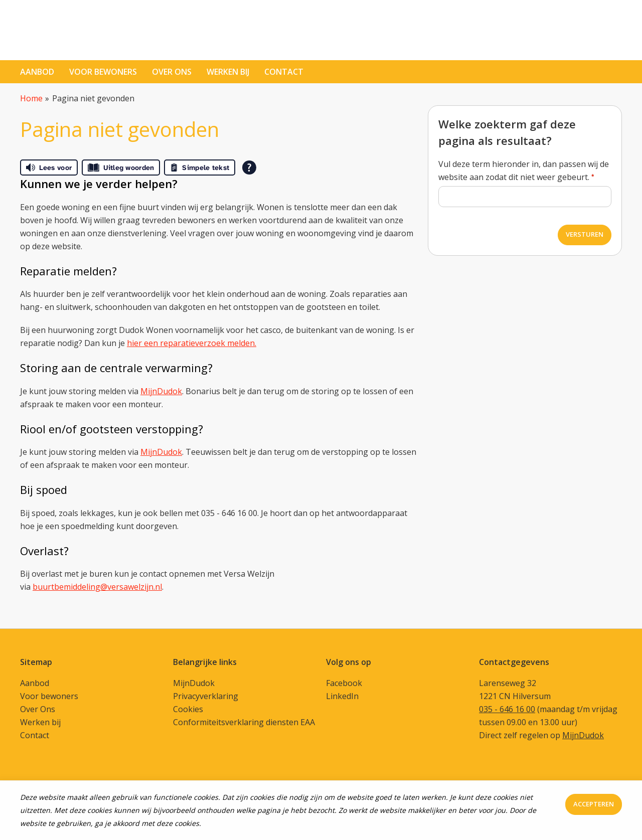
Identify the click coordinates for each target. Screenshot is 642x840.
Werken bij (228, 72)
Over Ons (38, 709)
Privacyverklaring (206, 696)
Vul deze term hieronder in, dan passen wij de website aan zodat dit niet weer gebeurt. (524, 171)
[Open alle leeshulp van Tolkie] (249, 167)
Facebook (344, 683)
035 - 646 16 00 (507, 709)
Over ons (172, 72)
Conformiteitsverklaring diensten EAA (244, 722)
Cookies (188, 709)
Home (31, 98)
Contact (35, 735)
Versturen (585, 234)
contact (284, 72)
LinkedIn (342, 696)
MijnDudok (161, 391)
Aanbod (37, 72)
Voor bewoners (103, 72)
